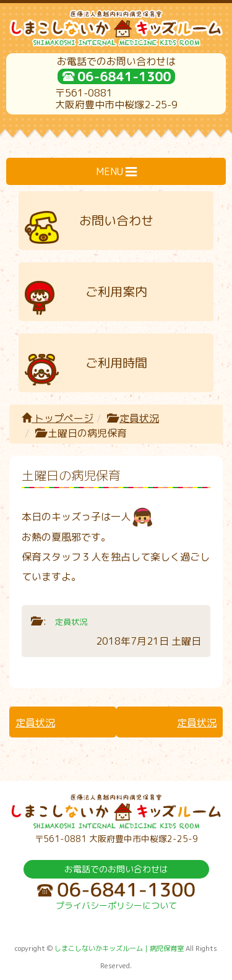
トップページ (58, 418)
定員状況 (139, 418)
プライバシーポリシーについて (116, 905)
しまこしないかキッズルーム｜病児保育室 (119, 948)
